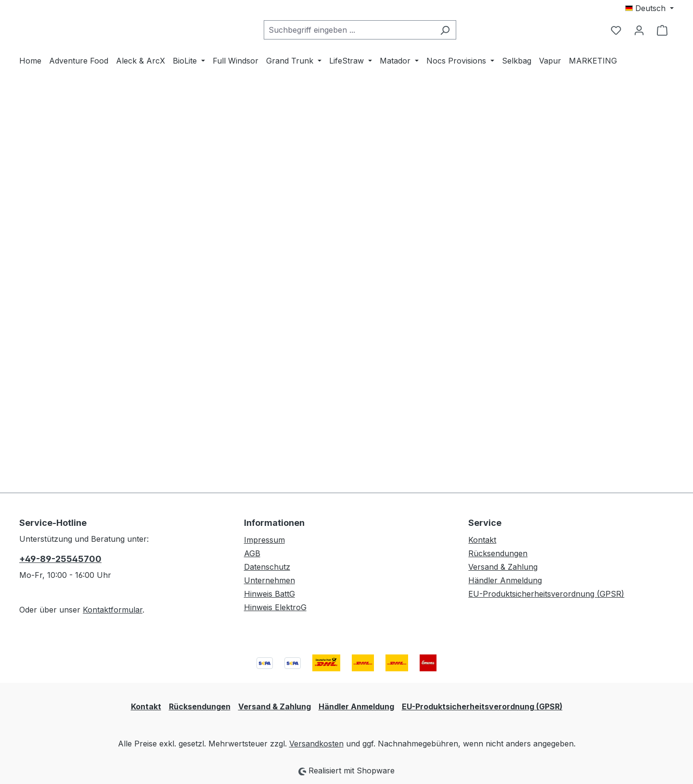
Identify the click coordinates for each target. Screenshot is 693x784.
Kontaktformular (113, 610)
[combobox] (373, 70)
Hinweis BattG (269, 594)
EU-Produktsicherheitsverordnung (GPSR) (546, 594)
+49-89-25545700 (60, 559)
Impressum (264, 540)
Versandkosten (316, 744)
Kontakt (482, 540)
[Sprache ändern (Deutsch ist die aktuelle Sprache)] (649, 8)
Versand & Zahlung (503, 567)
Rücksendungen (498, 553)
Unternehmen (269, 580)
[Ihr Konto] (639, 70)
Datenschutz (267, 567)
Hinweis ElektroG (275, 607)
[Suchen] (469, 70)
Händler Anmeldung (505, 580)
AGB (252, 553)
